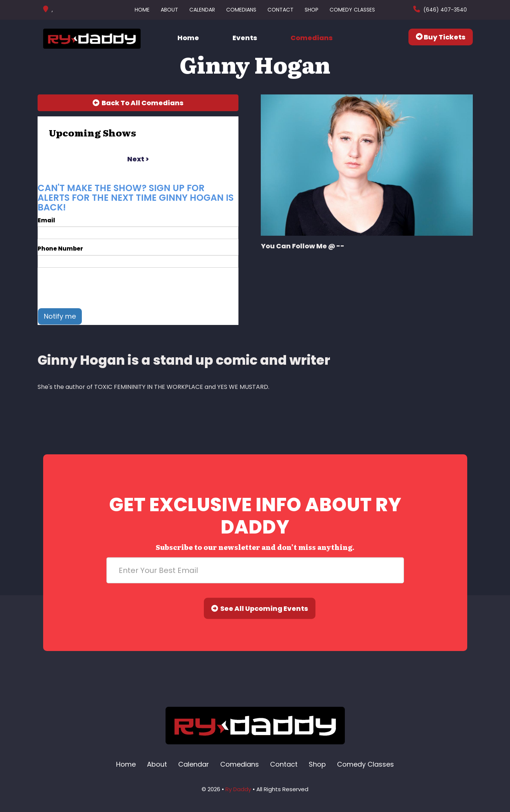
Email (46, 220)
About (169, 10)
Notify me (60, 316)
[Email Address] (255, 570)
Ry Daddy (238, 789)
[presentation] (94, 288)
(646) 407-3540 (444, 10)
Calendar (202, 10)
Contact (280, 10)
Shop (312, 10)
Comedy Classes (352, 10)
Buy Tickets (441, 37)
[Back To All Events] (138, 103)
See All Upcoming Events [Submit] (260, 608)
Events (245, 38)
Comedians (241, 10)
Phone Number (60, 249)
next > (138, 159)
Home (142, 10)
